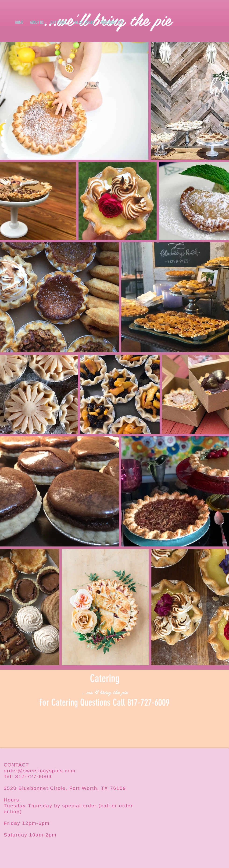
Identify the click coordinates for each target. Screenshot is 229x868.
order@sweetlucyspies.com (40, 771)
